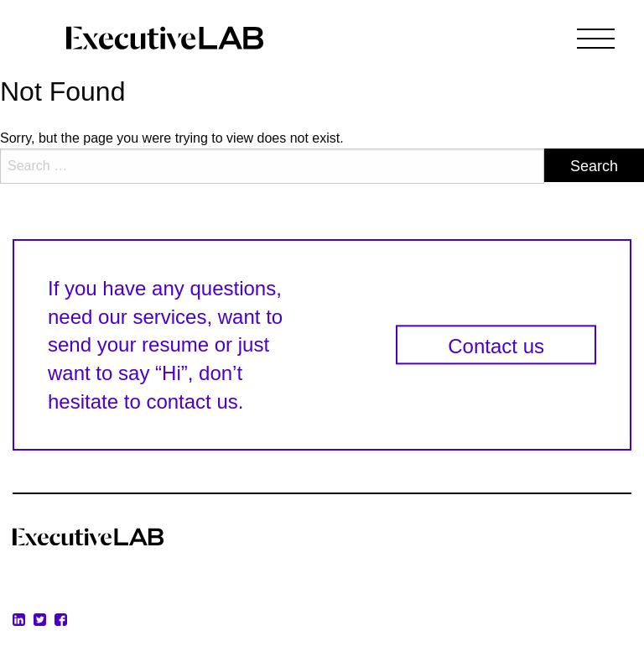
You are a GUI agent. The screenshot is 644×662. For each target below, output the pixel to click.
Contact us (496, 347)
